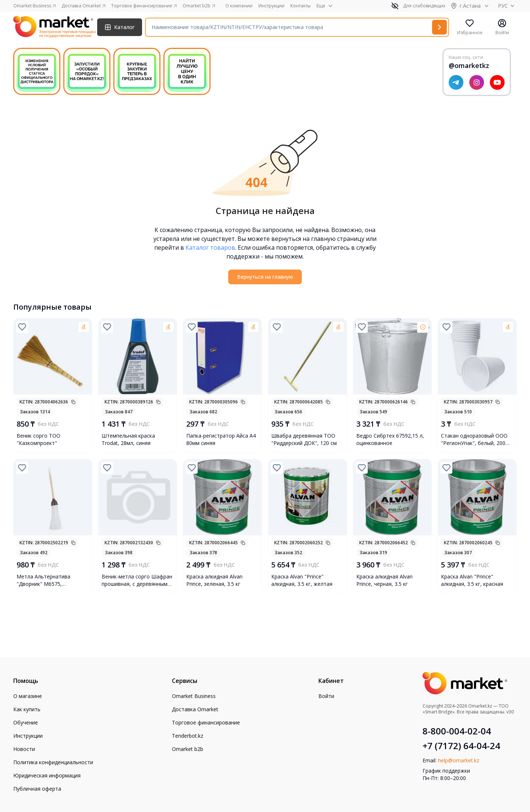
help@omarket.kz (459, 760)
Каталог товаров (210, 247)
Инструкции (271, 6)
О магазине (28, 696)
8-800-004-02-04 (457, 731)
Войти (326, 696)
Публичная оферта (37, 789)
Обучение (26, 722)
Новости (24, 749)
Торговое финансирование (206, 722)
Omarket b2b (188, 749)
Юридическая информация (47, 775)
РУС (507, 6)
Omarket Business (194, 696)
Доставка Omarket (195, 709)
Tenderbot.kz (188, 736)
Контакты (301, 6)
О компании (239, 6)
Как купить (27, 709)
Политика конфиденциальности (53, 762)
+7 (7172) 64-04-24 (461, 746)
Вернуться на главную (265, 277)
